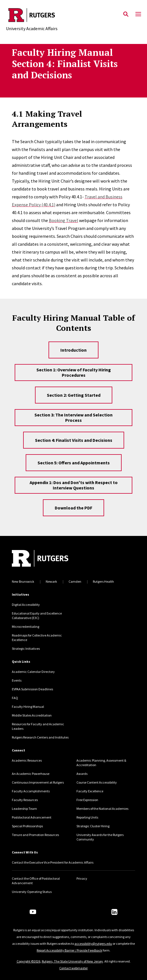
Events (17, 680)
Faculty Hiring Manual (28, 707)
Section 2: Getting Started (74, 395)
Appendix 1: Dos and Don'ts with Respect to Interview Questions (74, 485)
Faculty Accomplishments (31, 791)
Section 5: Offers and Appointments (74, 463)
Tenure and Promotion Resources (35, 835)
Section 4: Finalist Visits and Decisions (74, 440)
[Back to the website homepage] (32, 15)
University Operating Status (32, 892)
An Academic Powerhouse (31, 774)
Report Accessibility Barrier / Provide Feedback (69, 950)
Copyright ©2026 (28, 961)
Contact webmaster (73, 968)
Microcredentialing (26, 627)
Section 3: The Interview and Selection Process (73, 417)
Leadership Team (24, 809)
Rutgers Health (103, 581)
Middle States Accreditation (32, 715)
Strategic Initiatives (26, 648)
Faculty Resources (25, 800)
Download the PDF (73, 508)
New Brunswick (23, 581)
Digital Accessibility (26, 605)
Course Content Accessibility (97, 782)
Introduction (73, 350)
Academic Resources (27, 760)
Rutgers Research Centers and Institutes (40, 737)
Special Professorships (27, 826)
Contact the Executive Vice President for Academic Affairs (53, 862)
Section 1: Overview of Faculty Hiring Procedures (74, 372)
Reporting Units (87, 817)
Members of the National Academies (102, 809)
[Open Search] (126, 14)
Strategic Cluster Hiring (93, 826)
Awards (82, 774)
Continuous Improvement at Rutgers (38, 782)
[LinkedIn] (114, 912)
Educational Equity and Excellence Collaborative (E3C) (37, 616)
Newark (51, 581)
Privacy (82, 878)
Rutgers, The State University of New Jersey (72, 961)
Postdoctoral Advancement (32, 817)
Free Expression (87, 800)
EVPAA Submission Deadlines (32, 689)
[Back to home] (50, 559)
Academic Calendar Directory (33, 672)
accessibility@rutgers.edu (93, 944)
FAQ (15, 698)
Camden (75, 581)
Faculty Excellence (90, 791)
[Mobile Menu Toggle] (138, 14)
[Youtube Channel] (33, 912)
